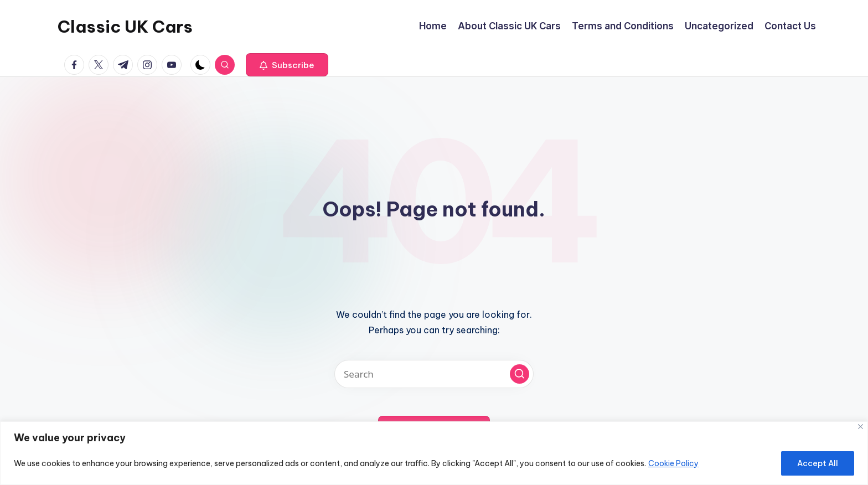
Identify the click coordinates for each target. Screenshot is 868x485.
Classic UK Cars (125, 27)
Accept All (818, 463)
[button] (287, 65)
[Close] (861, 427)
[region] (434, 453)
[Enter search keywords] (434, 374)
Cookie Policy (673, 463)
